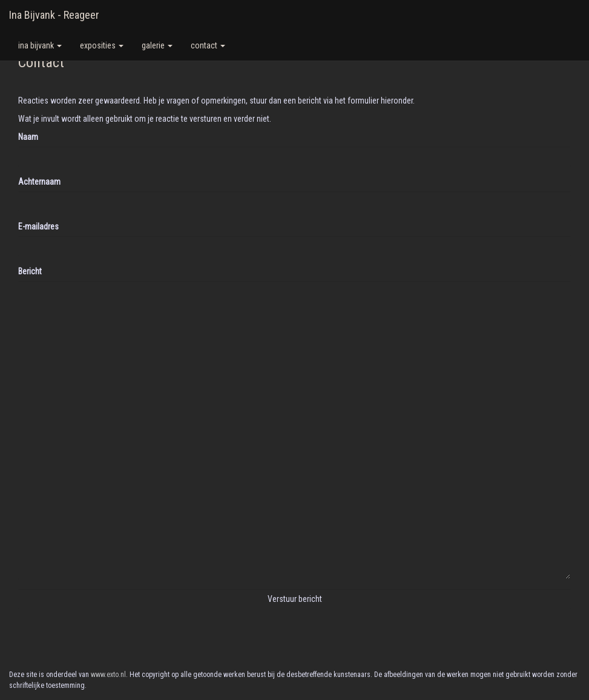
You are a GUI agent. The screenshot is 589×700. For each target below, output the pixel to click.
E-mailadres (38, 226)
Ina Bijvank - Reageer (54, 15)
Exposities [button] (102, 45)
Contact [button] (208, 45)
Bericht (30, 271)
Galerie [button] (157, 45)
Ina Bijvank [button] (40, 45)
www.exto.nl (108, 675)
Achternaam (39, 182)
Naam (28, 137)
